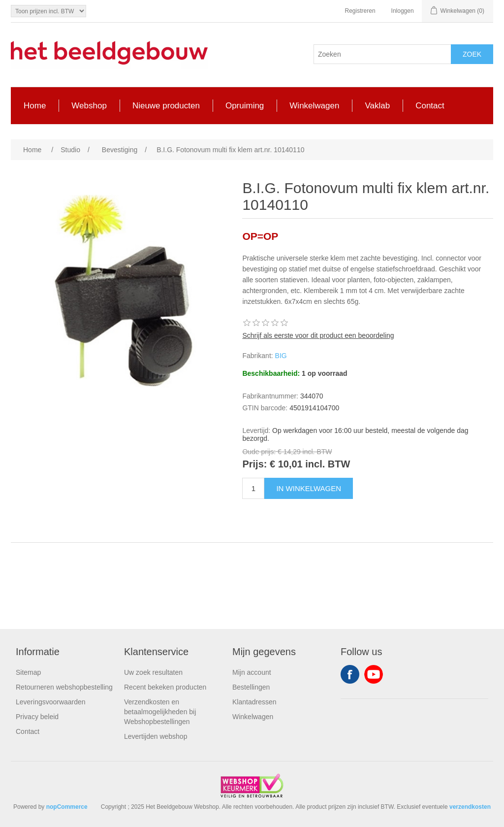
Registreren (360, 11)
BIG (281, 356)
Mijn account (252, 672)
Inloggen (403, 11)
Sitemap (28, 672)
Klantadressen (254, 702)
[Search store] (382, 54)
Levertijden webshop (156, 736)
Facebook (350, 674)
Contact (28, 731)
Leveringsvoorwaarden (51, 702)
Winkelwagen (253, 717)
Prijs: (254, 464)
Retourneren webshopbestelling (64, 687)
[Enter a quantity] (253, 488)
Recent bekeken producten (165, 687)
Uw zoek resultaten (153, 672)
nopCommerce (67, 807)
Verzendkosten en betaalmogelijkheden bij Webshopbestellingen (160, 712)
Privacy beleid (37, 717)
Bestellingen (251, 687)
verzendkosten (470, 807)
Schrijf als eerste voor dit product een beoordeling (318, 335)
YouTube (374, 674)
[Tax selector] (48, 11)
